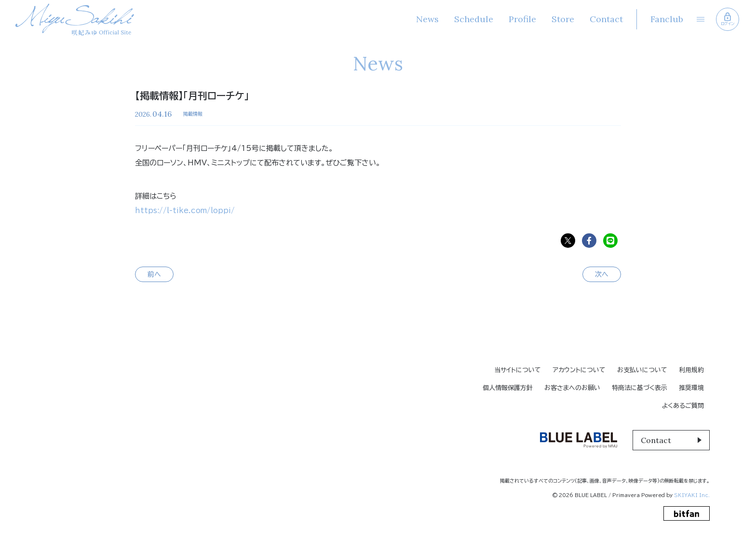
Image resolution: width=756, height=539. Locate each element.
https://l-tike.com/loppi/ (185, 210)
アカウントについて (579, 370)
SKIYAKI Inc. (692, 495)
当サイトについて (518, 370)
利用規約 (691, 370)
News (427, 19)
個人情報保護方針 (508, 388)
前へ (154, 274)
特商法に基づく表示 (640, 388)
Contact (606, 19)
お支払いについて (642, 370)
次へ (602, 274)
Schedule (473, 19)
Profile (522, 19)
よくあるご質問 (683, 406)
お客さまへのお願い (572, 388)
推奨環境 (691, 388)
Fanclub (666, 19)
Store (562, 19)
